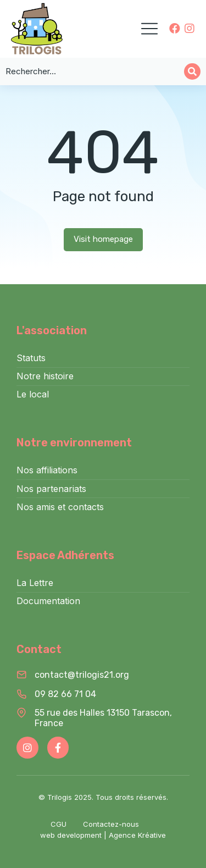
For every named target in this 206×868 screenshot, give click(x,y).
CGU (59, 824)
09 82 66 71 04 (65, 694)
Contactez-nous (111, 824)
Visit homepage (103, 239)
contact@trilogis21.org (82, 675)
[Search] (192, 71)
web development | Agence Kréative (103, 835)
